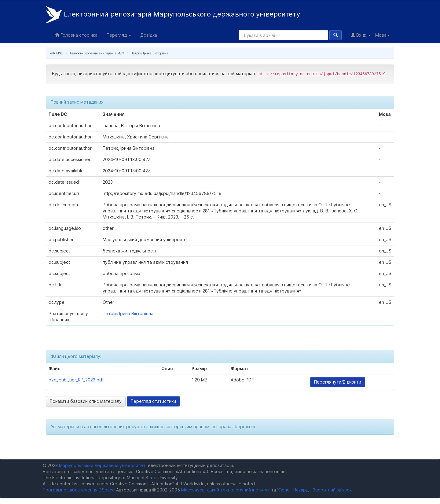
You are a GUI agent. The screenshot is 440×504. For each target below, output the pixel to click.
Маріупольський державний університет (102, 465)
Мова (382, 35)
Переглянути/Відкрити (338, 382)
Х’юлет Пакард (293, 490)
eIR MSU (57, 53)
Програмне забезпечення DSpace (79, 490)
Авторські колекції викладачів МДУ (97, 53)
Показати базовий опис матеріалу (86, 401)
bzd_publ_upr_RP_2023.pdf (76, 380)
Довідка (149, 35)
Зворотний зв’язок (332, 490)
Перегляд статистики (153, 401)
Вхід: (361, 35)
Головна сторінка (76, 35)
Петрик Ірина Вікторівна (149, 53)
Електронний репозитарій (173, 15)
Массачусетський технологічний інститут (226, 490)
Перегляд (119, 35)
